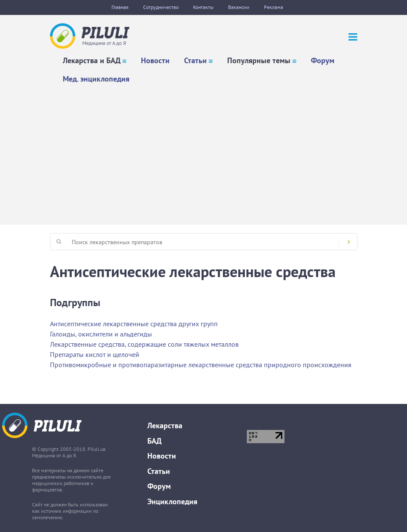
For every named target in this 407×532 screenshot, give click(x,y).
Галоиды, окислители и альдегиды (101, 334)
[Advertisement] (203, 152)
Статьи (195, 60)
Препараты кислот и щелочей (95, 354)
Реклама (274, 7)
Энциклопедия (172, 501)
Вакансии (239, 7)
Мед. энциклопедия (96, 79)
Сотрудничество (161, 7)
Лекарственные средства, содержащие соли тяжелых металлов (144, 344)
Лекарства (165, 425)
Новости (155, 60)
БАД (154, 441)
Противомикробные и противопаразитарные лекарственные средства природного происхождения (201, 365)
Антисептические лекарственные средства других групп (134, 324)
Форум (323, 60)
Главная (120, 7)
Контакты (203, 7)
